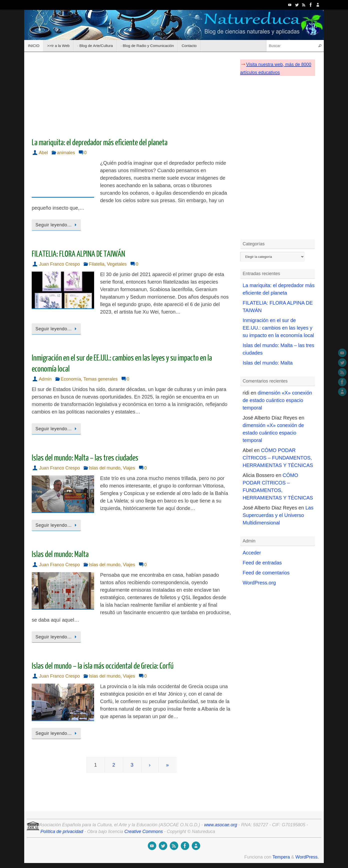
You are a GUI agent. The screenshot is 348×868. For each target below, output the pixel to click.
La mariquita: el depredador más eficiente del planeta (100, 143)
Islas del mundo (105, 468)
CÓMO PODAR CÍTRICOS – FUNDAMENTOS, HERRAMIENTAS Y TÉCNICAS (278, 458)
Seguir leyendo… (57, 225)
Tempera (281, 857)
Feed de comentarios (266, 573)
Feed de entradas (262, 563)
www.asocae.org (221, 825)
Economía (71, 379)
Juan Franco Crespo (60, 264)
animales (66, 153)
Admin (45, 379)
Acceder (252, 553)
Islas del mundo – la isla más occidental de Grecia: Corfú (103, 666)
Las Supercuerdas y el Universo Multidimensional (278, 515)
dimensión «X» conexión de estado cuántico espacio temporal (277, 400)
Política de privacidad (62, 832)
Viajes (129, 468)
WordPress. (307, 857)
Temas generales (100, 379)
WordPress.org (259, 583)
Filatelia (97, 264)
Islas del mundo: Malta (60, 554)
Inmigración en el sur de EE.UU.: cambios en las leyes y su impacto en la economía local (278, 328)
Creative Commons (144, 832)
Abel (43, 153)
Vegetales (117, 264)
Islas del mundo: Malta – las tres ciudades (85, 458)
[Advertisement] (132, 93)
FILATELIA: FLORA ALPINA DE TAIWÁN (78, 254)
